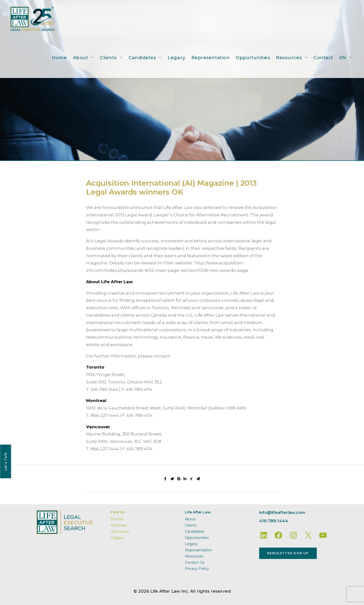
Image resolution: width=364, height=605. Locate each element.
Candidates (142, 58)
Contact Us (195, 562)
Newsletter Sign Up (288, 553)
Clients (108, 58)
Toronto (117, 519)
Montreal (119, 525)
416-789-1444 (274, 521)
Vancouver (120, 531)
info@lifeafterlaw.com (282, 513)
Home (59, 58)
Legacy (176, 58)
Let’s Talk (6, 461)
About (81, 58)
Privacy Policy (197, 569)
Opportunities (253, 58)
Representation (211, 58)
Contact (323, 58)
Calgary (117, 538)
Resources (289, 58)
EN (343, 58)
